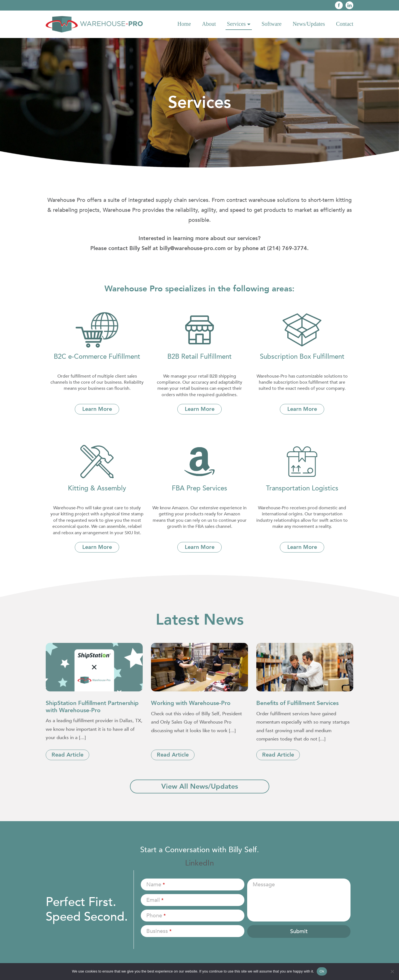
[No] (392, 971)
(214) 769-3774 (287, 248)
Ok (322, 971)
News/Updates (309, 24)
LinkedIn (199, 863)
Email (155, 900)
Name (156, 884)
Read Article (67, 755)
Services (236, 24)
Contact (345, 24)
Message (264, 884)
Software (272, 24)
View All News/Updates (200, 786)
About (209, 24)
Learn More (97, 409)
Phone (156, 916)
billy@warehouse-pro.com (193, 248)
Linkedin (349, 5)
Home (184, 24)
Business (159, 931)
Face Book (339, 5)
